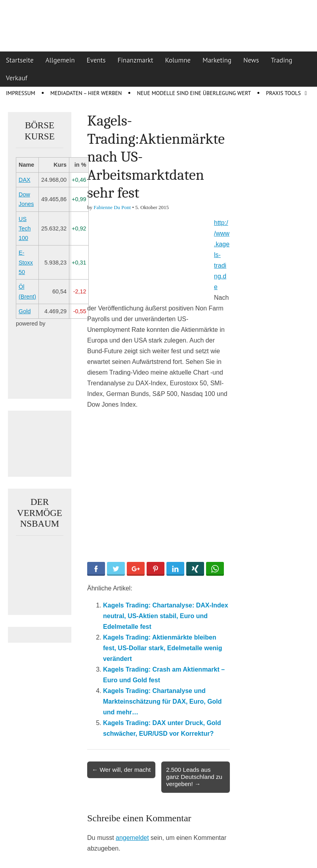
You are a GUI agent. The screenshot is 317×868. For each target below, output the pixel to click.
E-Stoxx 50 (26, 262)
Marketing (217, 60)
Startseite (20, 60)
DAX (25, 180)
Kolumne (178, 60)
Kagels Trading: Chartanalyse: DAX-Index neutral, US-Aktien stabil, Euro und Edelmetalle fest (166, 616)
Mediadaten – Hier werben (86, 93)
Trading (282, 60)
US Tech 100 (25, 229)
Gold (25, 311)
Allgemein (60, 60)
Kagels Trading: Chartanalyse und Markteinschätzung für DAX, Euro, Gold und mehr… (162, 701)
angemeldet (132, 838)
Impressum (21, 93)
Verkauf (17, 78)
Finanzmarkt (136, 60)
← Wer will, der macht (121, 770)
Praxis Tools (283, 93)
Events (96, 60)
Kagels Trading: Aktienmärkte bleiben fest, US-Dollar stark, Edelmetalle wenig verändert (163, 648)
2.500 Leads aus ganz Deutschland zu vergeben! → (194, 777)
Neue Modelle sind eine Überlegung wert (194, 93)
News (251, 60)
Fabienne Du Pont (112, 207)
